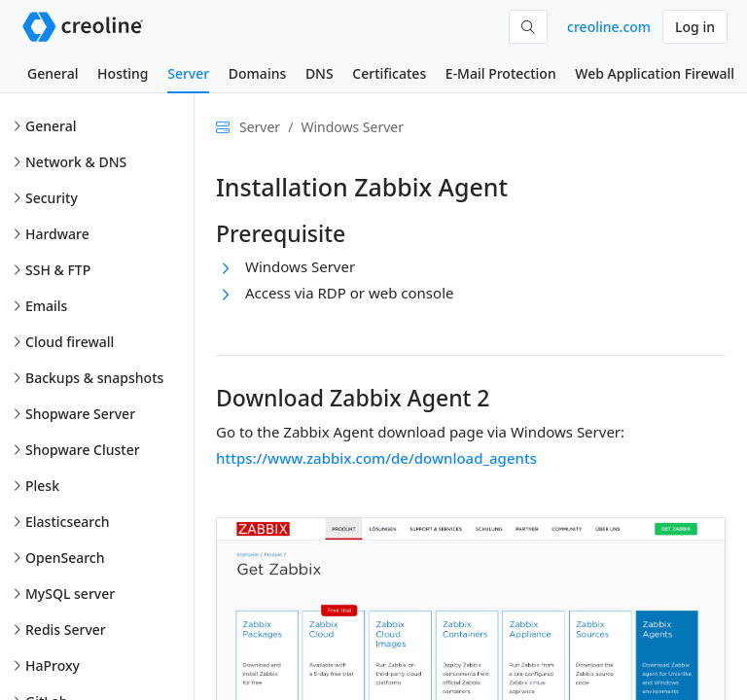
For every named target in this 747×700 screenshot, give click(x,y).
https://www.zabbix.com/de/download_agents (376, 458)
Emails (46, 306)
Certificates (389, 73)
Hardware (57, 234)
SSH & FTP (58, 270)
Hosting (123, 73)
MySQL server (70, 594)
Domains (257, 73)
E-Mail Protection (501, 73)
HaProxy (53, 665)
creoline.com (609, 27)
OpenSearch (65, 558)
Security (52, 198)
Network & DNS (76, 162)
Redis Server (66, 630)
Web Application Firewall (655, 73)
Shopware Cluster (83, 450)
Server (188, 73)
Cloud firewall (70, 342)
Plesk (42, 486)
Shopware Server (80, 414)
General (53, 73)
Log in (695, 27)
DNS (320, 73)
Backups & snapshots (94, 378)
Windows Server (352, 127)
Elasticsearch (68, 522)
